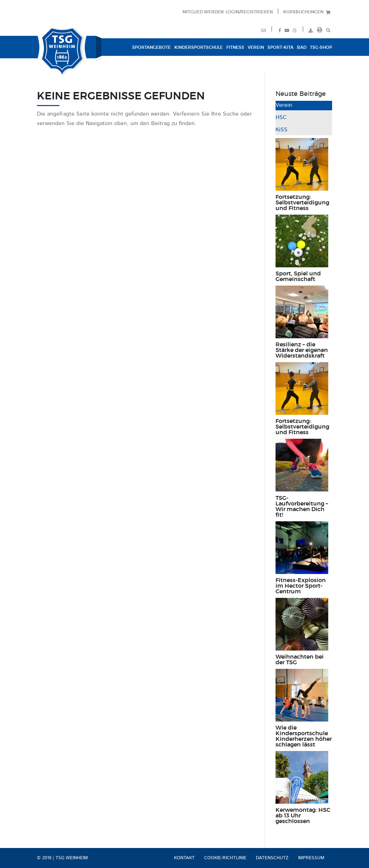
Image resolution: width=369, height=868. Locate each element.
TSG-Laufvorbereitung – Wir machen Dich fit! (302, 507)
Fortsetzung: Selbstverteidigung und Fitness (302, 203)
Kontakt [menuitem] (184, 858)
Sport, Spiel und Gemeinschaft (298, 276)
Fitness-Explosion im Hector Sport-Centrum (301, 586)
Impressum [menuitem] (311, 858)
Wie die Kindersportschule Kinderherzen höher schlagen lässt (304, 736)
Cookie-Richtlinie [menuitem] (225, 858)
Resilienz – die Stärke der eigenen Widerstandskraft (302, 350)
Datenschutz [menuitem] (272, 858)
